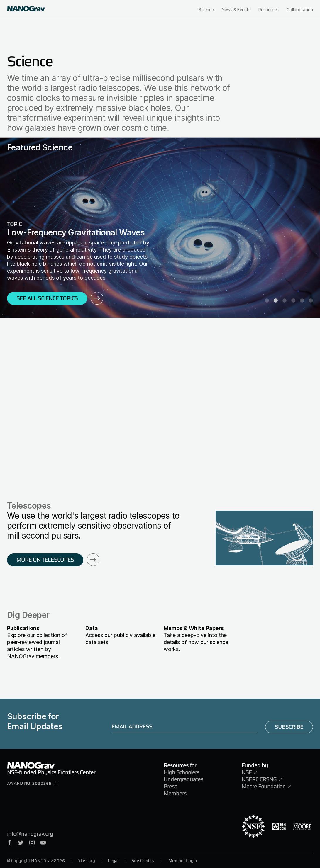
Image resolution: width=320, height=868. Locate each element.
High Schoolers (182, 772)
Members (175, 794)
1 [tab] (267, 301)
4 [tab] (293, 301)
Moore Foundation (264, 787)
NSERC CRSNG (259, 779)
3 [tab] (285, 301)
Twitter (21, 842)
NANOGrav (31, 765)
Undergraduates (183, 779)
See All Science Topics (47, 298)
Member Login (183, 861)
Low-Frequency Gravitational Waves (76, 232)
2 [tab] (276, 301)
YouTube (43, 842)
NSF (247, 772)
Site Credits (143, 861)
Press (170, 787)
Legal (113, 861)
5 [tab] (302, 301)
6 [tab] (311, 301)
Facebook (10, 842)
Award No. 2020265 (29, 783)
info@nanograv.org (30, 834)
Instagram (32, 842)
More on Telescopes (45, 560)
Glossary (86, 861)
